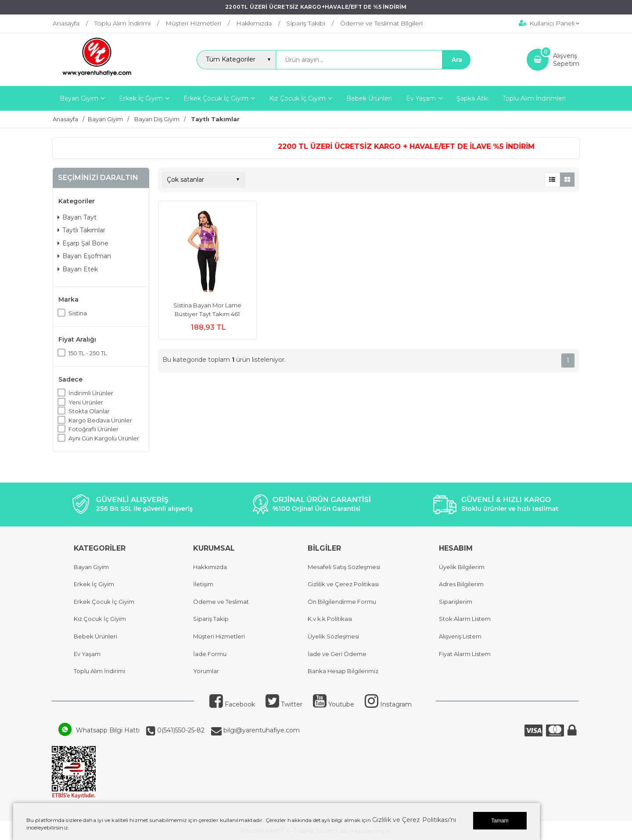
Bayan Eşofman (84, 256)
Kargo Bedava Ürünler (100, 420)
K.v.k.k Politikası (330, 619)
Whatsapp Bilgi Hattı (108, 730)
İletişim (203, 584)
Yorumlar (206, 671)
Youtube (334, 704)
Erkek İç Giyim (94, 584)
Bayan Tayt (77, 217)
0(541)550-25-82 (180, 730)
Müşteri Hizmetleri (219, 636)
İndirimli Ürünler (91, 393)
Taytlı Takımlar (81, 230)
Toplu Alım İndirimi (99, 671)
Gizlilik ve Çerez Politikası (343, 584)
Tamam (500, 821)
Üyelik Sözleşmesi (333, 636)
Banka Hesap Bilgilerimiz (343, 671)
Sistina (78, 313)
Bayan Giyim (91, 567)
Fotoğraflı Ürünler (93, 429)
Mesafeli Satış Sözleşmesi (344, 567)
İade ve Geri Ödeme (337, 654)
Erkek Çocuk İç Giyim (104, 602)
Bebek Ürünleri (95, 636)
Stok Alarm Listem (465, 619)
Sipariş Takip (211, 619)
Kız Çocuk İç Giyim (100, 619)
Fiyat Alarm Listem (465, 654)
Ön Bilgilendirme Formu (342, 602)
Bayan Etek (78, 269)
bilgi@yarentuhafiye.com (261, 730)
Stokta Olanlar (89, 411)
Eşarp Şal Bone (83, 243)
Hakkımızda (210, 567)
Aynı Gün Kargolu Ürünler (104, 438)
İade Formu (210, 654)
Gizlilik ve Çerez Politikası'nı (414, 820)
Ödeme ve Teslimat (221, 602)
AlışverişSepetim (566, 60)
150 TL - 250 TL (88, 353)
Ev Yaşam (87, 654)
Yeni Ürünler (86, 402)
